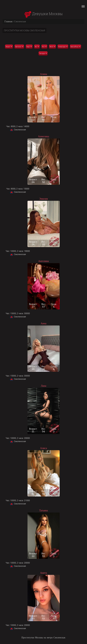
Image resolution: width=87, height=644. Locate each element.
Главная (8, 21)
